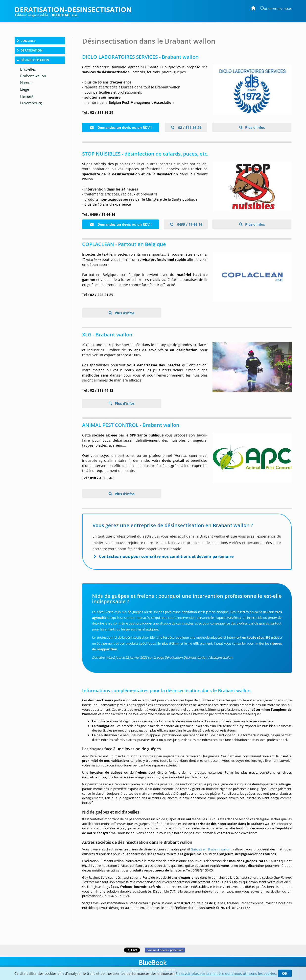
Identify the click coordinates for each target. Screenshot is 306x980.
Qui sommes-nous (276, 9)
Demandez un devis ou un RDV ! (121, 127)
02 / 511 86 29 (186, 127)
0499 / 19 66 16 (186, 224)
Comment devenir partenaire (165, 950)
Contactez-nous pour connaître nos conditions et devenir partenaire (166, 556)
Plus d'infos (255, 127)
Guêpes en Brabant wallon (211, 849)
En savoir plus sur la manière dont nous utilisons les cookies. (226, 973)
